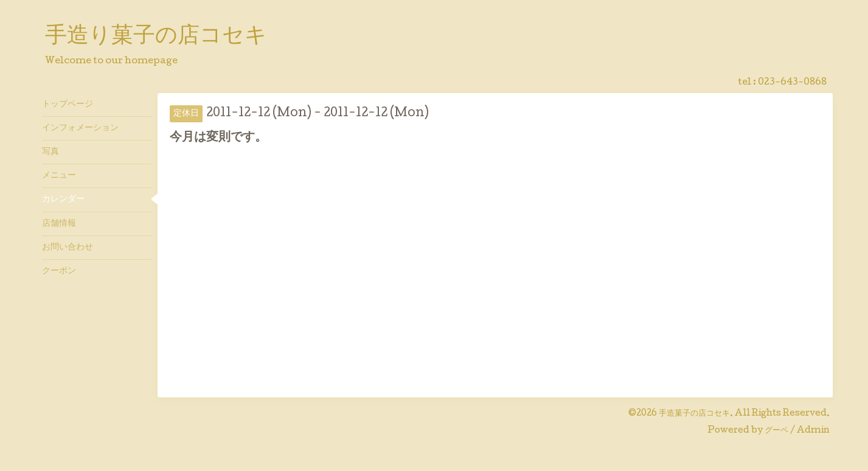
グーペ (776, 431)
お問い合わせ (68, 248)
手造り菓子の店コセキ (156, 37)
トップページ (68, 105)
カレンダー (63, 200)
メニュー (59, 176)
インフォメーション (80, 128)
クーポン (59, 271)
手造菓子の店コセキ (694, 414)
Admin (813, 431)
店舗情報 (59, 224)
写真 (50, 152)
